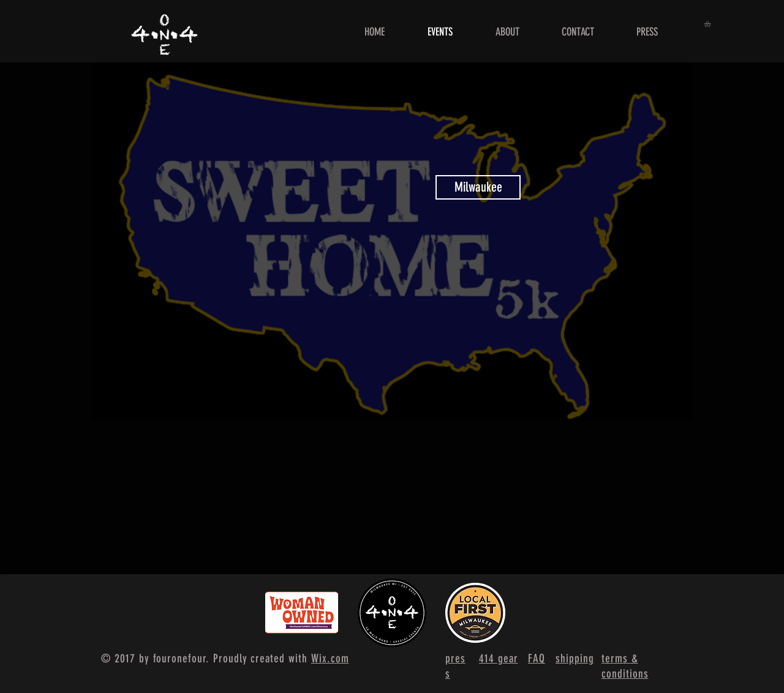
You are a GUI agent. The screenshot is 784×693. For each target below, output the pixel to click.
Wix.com (330, 658)
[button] (711, 24)
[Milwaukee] (478, 187)
